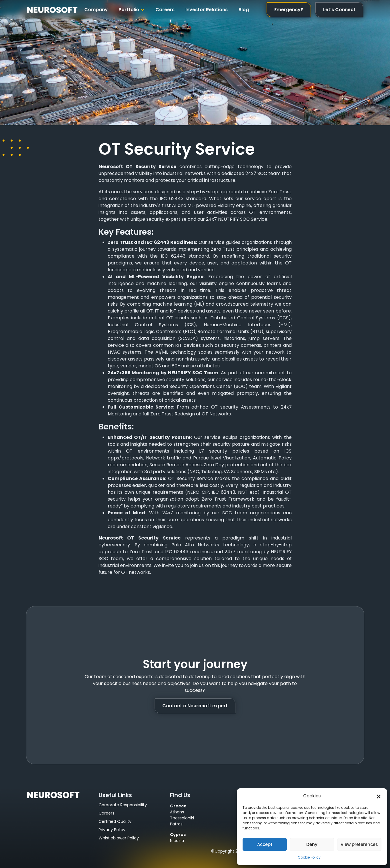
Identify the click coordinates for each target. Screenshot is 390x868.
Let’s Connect (339, 10)
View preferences (359, 844)
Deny (312, 844)
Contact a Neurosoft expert (195, 706)
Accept (265, 844)
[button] (379, 796)
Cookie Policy (309, 857)
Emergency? (289, 10)
